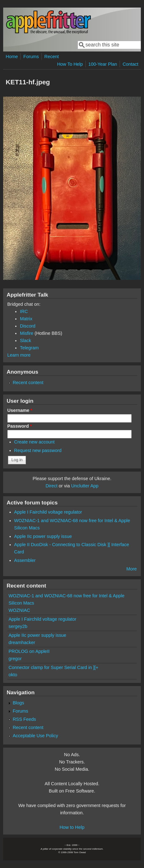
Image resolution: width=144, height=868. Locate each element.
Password (20, 426)
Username (20, 410)
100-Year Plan (103, 64)
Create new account (34, 442)
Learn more (19, 355)
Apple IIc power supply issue (43, 536)
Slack (25, 341)
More (131, 569)
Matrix (26, 319)
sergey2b (18, 626)
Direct (52, 486)
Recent (52, 57)
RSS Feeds (24, 719)
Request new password (38, 450)
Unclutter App (85, 486)
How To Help (70, 64)
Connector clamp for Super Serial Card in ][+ (53, 667)
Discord (28, 326)
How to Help (72, 827)
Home (12, 57)
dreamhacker (22, 642)
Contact (130, 64)
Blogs (18, 703)
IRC (24, 311)
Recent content (28, 383)
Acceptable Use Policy (35, 736)
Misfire (27, 333)
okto (13, 675)
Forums (31, 57)
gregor (15, 659)
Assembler (25, 560)
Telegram (29, 348)
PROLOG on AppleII (29, 651)
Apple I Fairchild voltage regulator (48, 512)
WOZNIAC (19, 610)
